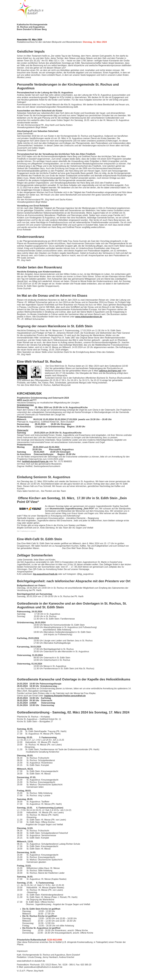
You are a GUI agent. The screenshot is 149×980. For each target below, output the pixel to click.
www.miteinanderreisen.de (89, 317)
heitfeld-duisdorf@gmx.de (35, 461)
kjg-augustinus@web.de (45, 574)
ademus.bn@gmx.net (110, 371)
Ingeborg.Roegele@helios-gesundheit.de (65, 696)
